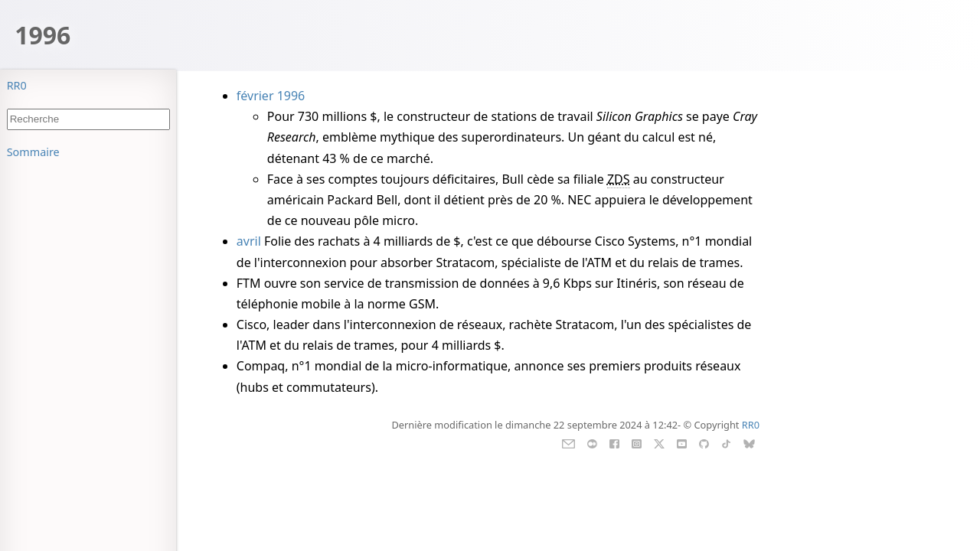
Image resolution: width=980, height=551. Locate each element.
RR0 (17, 85)
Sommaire (33, 152)
